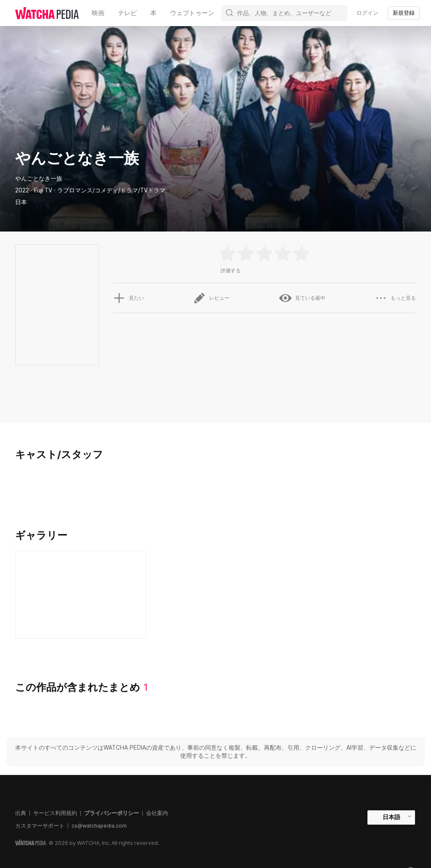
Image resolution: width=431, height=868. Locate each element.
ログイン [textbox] (367, 13)
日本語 (391, 817)
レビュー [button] (211, 298)
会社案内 (157, 813)
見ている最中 (302, 298)
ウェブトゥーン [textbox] (192, 13)
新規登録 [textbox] (404, 13)
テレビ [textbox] (127, 13)
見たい (128, 298)
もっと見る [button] (395, 298)
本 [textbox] (153, 13)
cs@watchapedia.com (99, 826)
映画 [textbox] (98, 13)
